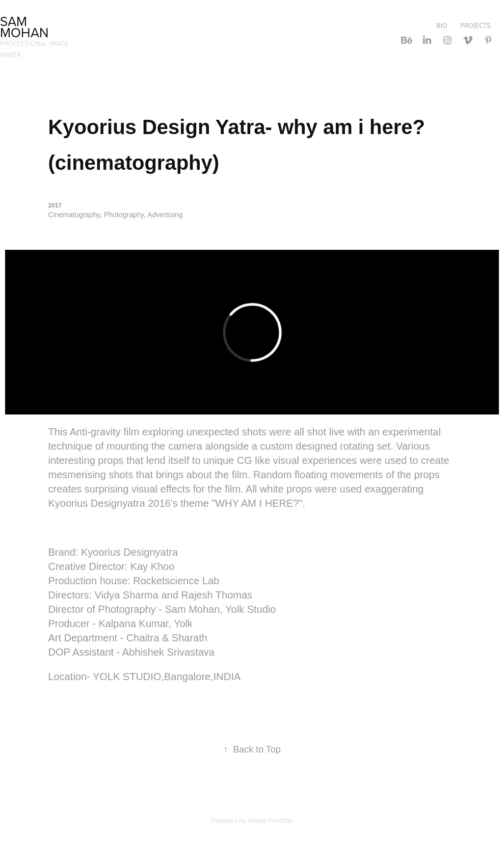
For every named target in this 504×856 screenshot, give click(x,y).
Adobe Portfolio (270, 821)
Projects (475, 25)
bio (442, 25)
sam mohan (24, 27)
